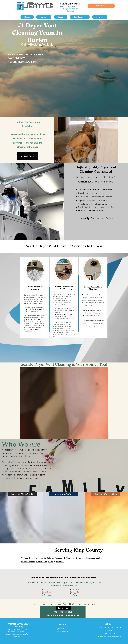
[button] (80, 17)
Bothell (24, 561)
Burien (51, 561)
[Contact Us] (63, 608)
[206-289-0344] (63, 612)
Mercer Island (81, 558)
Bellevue (51, 558)
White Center (41, 561)
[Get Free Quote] (28, 156)
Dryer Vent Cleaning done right (17, 462)
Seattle (43, 558)
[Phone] (61, 4)
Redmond (60, 561)
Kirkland (31, 561)
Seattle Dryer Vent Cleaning (18, 625)
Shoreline (70, 558)
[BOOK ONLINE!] (101, 6)
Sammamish (60, 558)
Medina (99, 558)
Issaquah (91, 558)
